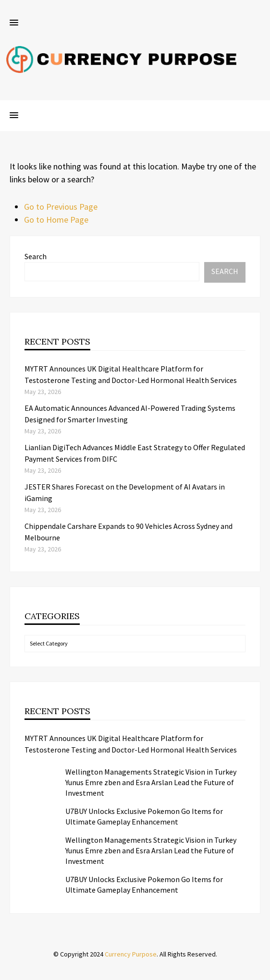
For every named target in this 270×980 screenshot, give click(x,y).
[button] (14, 23)
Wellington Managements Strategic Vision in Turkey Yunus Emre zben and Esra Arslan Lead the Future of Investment (151, 782)
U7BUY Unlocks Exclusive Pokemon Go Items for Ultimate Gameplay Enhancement (144, 816)
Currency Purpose (131, 954)
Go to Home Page (56, 220)
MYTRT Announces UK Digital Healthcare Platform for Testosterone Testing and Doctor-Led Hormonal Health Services (131, 744)
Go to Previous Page (61, 207)
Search (36, 256)
